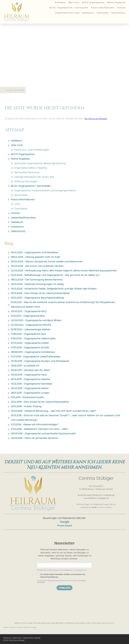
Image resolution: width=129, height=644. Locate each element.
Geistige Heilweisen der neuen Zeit (34, 177)
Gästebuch (88, 13)
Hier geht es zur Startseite (96, 119)
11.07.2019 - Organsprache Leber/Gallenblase (36, 357)
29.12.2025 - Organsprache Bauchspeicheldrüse (37, 298)
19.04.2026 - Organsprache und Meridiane (34, 253)
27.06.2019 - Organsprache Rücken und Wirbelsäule (40, 361)
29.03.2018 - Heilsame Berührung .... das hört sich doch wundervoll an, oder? (53, 411)
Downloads (21, 209)
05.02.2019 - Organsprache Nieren (30, 388)
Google (64, 522)
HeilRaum (60, 3)
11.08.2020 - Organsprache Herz (28, 334)
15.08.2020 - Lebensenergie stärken (31, 329)
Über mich (74, 3)
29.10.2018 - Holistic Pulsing (26, 406)
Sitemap (38, 638)
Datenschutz (118, 13)
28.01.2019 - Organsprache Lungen (30, 393)
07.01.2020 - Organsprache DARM (30, 343)
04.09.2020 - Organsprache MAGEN (31, 325)
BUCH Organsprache (93, 3)
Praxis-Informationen (103, 8)
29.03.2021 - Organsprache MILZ (29, 311)
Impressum (103, 13)
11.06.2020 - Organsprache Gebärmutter (33, 339)
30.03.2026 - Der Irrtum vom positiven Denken (37, 266)
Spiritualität (21, 195)
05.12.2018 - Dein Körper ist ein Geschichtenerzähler (40, 402)
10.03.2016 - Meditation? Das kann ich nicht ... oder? (39, 429)
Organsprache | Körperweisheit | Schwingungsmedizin (45, 191)
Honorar (121, 8)
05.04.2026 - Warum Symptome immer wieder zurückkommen (47, 262)
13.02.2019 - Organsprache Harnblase (31, 384)
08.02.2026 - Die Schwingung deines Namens (37, 280)
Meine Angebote (116, 3)
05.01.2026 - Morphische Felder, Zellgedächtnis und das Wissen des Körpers (54, 289)
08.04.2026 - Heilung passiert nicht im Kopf (35, 257)
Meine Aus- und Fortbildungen (32, 150)
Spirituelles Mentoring (27, 172)
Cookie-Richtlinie (28, 638)
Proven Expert (65, 526)
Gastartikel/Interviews (67, 13)
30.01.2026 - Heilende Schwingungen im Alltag (37, 284)
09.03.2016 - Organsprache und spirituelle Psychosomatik (43, 434)
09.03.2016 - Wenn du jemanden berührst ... (35, 438)
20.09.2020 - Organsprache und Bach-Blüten (36, 320)
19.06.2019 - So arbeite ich (25, 366)
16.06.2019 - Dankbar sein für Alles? (30, 370)
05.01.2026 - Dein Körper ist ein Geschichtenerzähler (40, 293)
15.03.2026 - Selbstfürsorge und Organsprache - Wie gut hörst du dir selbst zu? (55, 275)
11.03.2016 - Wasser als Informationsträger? (35, 425)
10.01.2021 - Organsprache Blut (28, 316)
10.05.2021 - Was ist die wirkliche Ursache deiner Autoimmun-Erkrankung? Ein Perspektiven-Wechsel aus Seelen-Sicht (63, 305)
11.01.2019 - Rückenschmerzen (27, 397)
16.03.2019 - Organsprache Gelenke (30, 379)
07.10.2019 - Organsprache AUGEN (30, 348)
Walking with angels (26, 181)
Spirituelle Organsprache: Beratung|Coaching (40, 163)
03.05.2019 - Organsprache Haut (29, 375)
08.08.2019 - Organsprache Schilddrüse (33, 352)
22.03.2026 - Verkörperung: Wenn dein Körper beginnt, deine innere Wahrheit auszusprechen (64, 271)
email (94, 507)
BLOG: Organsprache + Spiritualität (69, 8)
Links (17, 204)
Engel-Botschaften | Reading (31, 168)
